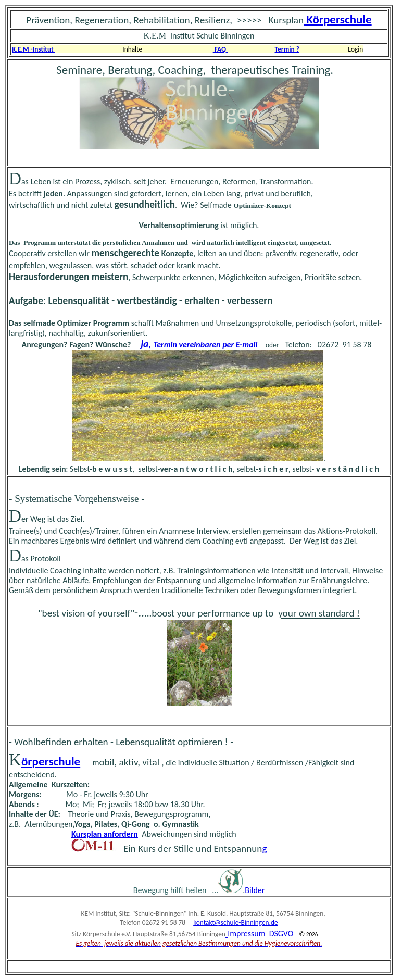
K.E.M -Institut (34, 49)
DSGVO (281, 933)
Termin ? (287, 49)
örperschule (51, 761)
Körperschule (338, 19)
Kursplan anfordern (105, 834)
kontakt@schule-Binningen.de (235, 922)
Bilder (255, 890)
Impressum (246, 933)
